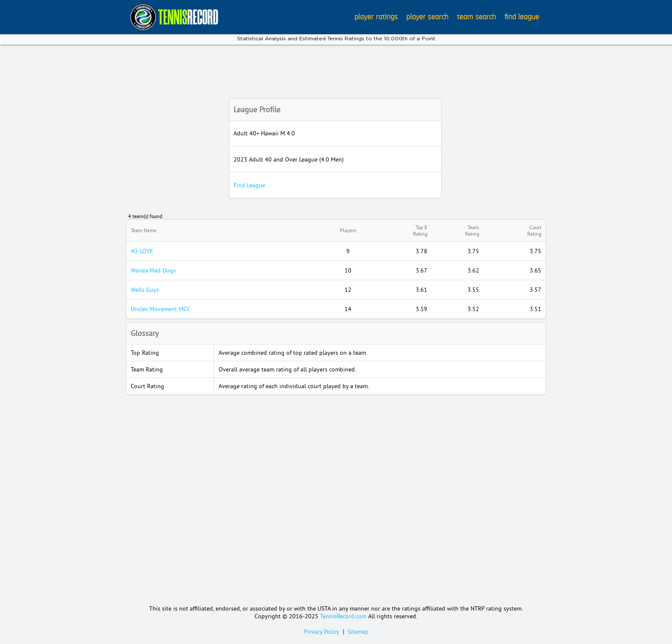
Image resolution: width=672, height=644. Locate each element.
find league (522, 17)
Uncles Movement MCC (160, 309)
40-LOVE (142, 251)
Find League (249, 185)
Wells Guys (145, 290)
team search (476, 17)
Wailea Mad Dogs (153, 270)
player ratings (376, 17)
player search (427, 17)
